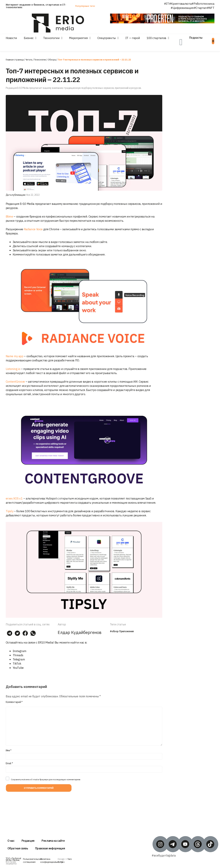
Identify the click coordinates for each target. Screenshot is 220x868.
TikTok (17, 664)
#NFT (211, 8)
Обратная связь (18, 848)
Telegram (19, 659)
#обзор (114, 631)
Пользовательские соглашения (33, 861)
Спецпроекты (107, 38)
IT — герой (133, 38)
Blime (9, 216)
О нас (11, 841)
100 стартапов (156, 38)
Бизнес (29, 38)
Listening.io (13, 369)
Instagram (20, 651)
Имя (9, 750)
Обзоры (52, 60)
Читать (29, 60)
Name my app (15, 356)
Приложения (126, 631)
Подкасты (196, 38)
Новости (11, 38)
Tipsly (10, 511)
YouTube (18, 668)
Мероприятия (78, 38)
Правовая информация (50, 848)
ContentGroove (15, 382)
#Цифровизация (182, 8)
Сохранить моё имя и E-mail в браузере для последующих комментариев (46, 779)
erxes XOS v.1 (14, 498)
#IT (167, 4)
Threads (18, 655)
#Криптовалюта (180, 4)
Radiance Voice (33, 229)
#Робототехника (203, 4)
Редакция (28, 841)
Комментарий (14, 702)
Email (9, 763)
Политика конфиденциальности (51, 861)
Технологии (51, 38)
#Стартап (200, 8)
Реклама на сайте (53, 841)
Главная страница (15, 60)
